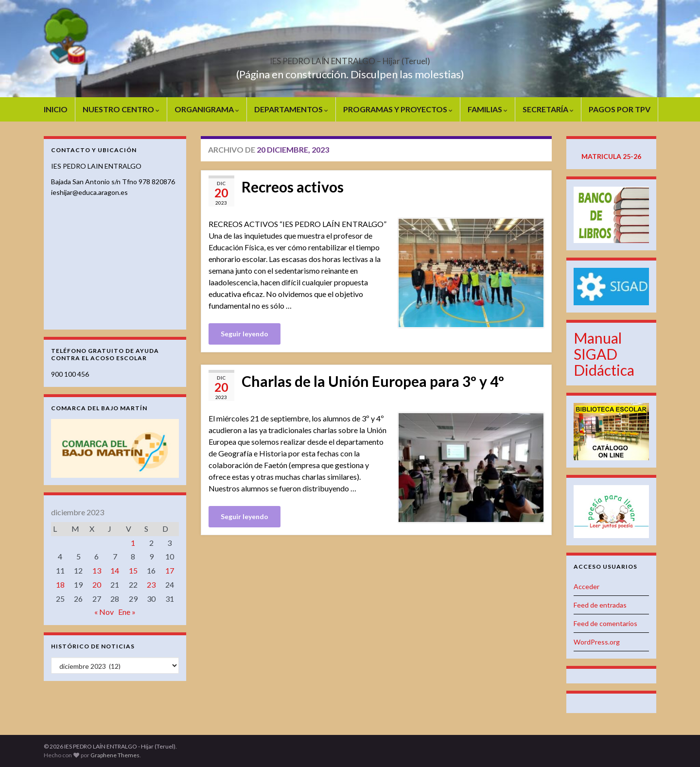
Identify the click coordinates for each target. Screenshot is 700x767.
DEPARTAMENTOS (291, 109)
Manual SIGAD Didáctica (604, 354)
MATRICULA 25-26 (611, 156)
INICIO (56, 109)
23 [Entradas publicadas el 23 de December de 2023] (151, 584)
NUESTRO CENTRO (121, 109)
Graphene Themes (115, 755)
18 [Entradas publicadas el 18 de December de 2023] (60, 584)
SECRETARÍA (548, 109)
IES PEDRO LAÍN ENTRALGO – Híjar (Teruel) (350, 58)
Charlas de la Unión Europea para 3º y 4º (373, 381)
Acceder (586, 586)
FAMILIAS (488, 109)
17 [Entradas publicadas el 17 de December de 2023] (170, 570)
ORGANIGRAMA (207, 109)
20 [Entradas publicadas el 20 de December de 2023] (97, 584)
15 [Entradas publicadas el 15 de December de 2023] (133, 570)
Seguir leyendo (245, 334)
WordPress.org (597, 642)
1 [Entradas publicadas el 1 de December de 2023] (133, 543)
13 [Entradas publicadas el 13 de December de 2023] (97, 570)
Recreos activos (293, 187)
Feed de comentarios (605, 623)
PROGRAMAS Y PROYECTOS (398, 109)
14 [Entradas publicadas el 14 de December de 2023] (115, 570)
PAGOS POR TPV (620, 109)
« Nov (104, 612)
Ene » (127, 612)
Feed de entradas (600, 605)
